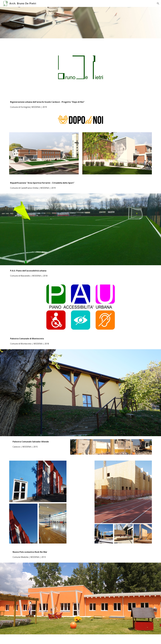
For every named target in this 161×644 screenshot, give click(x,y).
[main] (80, 105)
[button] (158, 3)
